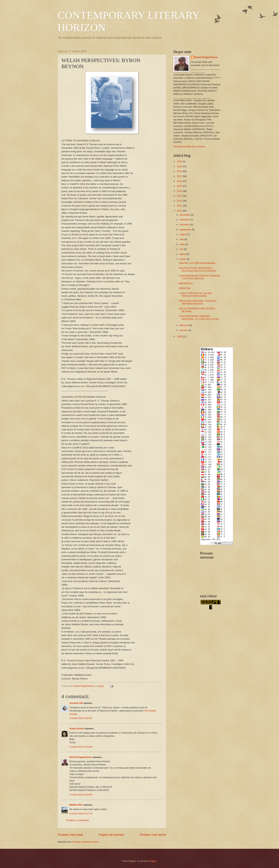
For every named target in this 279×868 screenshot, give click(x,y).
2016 (180, 181)
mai (182, 249)
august (183, 234)
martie (183, 259)
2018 (180, 171)
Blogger (152, 861)
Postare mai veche (153, 835)
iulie (182, 239)
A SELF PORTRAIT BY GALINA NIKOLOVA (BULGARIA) (195, 295)
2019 (180, 166)
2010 (180, 211)
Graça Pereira (77, 728)
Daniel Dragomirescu (81, 757)
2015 (180, 186)
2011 (180, 206)
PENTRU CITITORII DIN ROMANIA (197, 263)
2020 (180, 161)
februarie (184, 325)
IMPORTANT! (186, 283)
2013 (180, 196)
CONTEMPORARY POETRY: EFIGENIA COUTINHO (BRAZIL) (200, 277)
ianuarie (184, 330)
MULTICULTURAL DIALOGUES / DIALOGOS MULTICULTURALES (198, 269)
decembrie (185, 215)
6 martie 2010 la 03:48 (81, 747)
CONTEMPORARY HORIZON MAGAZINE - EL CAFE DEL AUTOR (199, 317)
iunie (182, 244)
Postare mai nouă (70, 835)
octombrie (185, 225)
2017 (180, 176)
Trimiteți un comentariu (77, 820)
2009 (180, 336)
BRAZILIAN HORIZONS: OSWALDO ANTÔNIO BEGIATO (198, 302)
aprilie (183, 254)
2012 (180, 201)
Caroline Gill (76, 703)
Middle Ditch (76, 805)
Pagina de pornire (111, 835)
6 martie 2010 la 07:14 (81, 813)
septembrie (185, 230)
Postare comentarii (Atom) (86, 842)
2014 (180, 191)
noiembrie (185, 220)
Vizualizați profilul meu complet (189, 146)
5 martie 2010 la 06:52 (81, 718)
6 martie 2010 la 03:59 (81, 795)
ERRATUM (185, 288)
